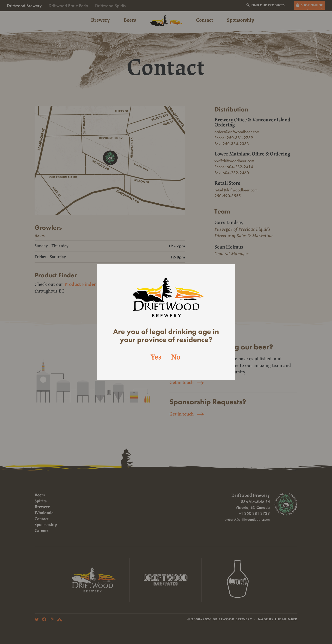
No (176, 358)
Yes (156, 358)
